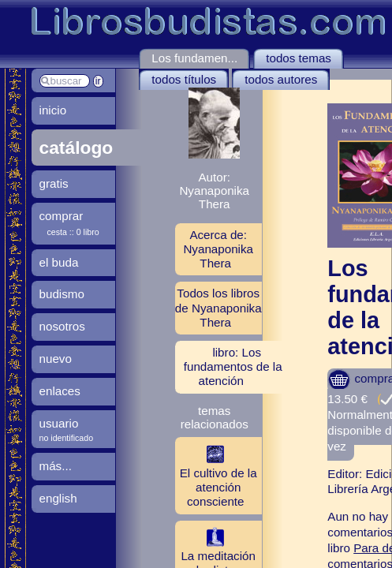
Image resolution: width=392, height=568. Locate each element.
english (58, 498)
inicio (53, 110)
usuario (59, 423)
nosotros (62, 326)
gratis (54, 183)
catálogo (77, 148)
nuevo (56, 359)
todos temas (299, 58)
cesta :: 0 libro (73, 232)
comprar (62, 216)
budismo (62, 294)
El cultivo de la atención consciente (216, 475)
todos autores (281, 79)
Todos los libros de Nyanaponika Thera (218, 307)
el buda (59, 262)
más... (56, 466)
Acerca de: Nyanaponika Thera (218, 249)
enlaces (60, 391)
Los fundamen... (194, 58)
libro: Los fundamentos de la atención (233, 366)
